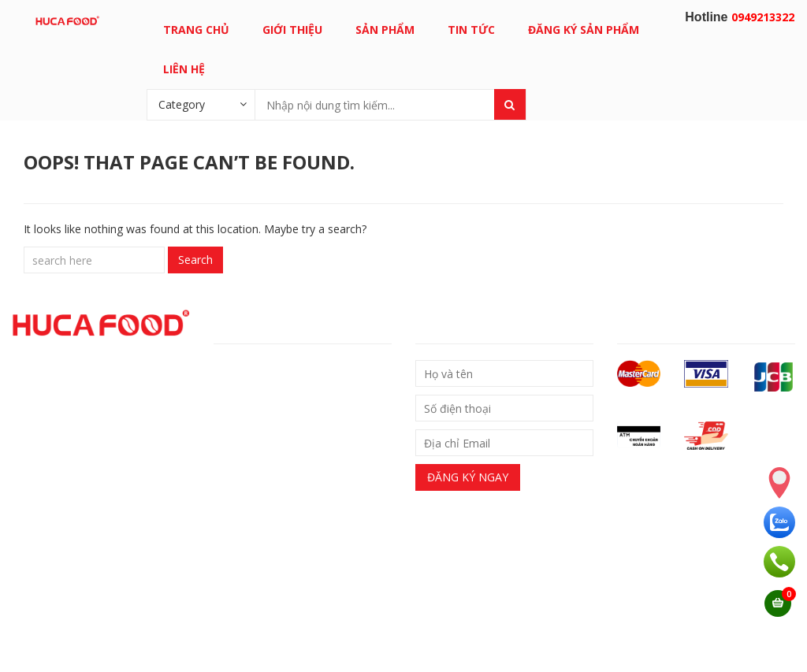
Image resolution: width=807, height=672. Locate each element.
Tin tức (471, 30)
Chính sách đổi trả (269, 396)
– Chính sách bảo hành (271, 423)
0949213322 (763, 17)
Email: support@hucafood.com (289, 639)
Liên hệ (184, 69)
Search (195, 260)
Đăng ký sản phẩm (584, 30)
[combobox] (201, 104)
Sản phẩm (385, 30)
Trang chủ (196, 30)
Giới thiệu (292, 30)
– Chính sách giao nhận (273, 369)
